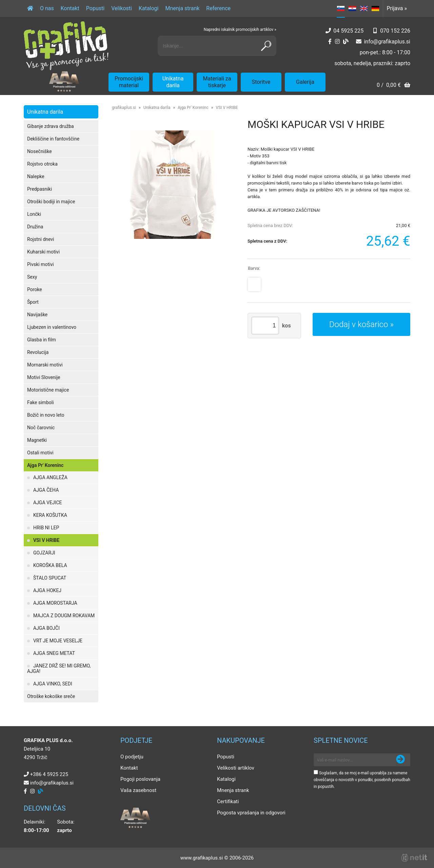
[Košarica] (393, 86)
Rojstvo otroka (42, 164)
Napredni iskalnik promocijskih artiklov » (240, 30)
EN (364, 8)
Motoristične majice (48, 390)
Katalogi (149, 8)
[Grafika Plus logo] (66, 46)
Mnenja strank (182, 8)
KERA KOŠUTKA (50, 515)
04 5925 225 (348, 31)
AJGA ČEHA (46, 490)
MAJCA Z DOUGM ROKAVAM (64, 616)
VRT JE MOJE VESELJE (58, 641)
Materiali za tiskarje (217, 82)
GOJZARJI (44, 553)
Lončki (34, 214)
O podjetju (132, 757)
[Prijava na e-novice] (400, 760)
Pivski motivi (41, 264)
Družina (35, 227)
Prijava (397, 8)
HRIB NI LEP (46, 528)
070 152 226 (395, 31)
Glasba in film (42, 340)
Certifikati (228, 801)
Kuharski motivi (43, 252)
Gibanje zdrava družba (51, 126)
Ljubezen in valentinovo (52, 327)
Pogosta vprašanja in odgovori (251, 813)
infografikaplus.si (387, 42)
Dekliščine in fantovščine (53, 139)
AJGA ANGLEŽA (50, 477)
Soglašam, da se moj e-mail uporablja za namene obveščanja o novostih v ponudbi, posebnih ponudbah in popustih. (362, 780)
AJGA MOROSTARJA (55, 603)
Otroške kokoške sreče (51, 696)
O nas (47, 8)
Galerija (305, 82)
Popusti (95, 8)
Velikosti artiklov (236, 768)
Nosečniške (40, 151)
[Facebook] (330, 42)
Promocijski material (129, 82)
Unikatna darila (173, 82)
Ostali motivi (40, 453)
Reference (218, 8)
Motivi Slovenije (44, 377)
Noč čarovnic (41, 428)
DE (375, 8)
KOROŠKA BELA (50, 565)
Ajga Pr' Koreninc (45, 465)
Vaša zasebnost (138, 790)
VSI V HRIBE (46, 540)
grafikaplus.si (124, 108)
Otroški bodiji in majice (51, 202)
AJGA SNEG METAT (54, 653)
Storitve (261, 82)
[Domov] (30, 8)
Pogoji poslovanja (140, 779)
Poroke (35, 289)
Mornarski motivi (45, 365)
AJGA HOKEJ (47, 590)
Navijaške (37, 315)
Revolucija (38, 352)
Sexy (32, 277)
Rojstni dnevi (41, 239)
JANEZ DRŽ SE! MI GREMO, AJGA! (59, 668)
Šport (33, 302)
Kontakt (70, 8)
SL (341, 8)
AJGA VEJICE (47, 503)
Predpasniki (40, 189)
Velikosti (122, 8)
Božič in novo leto (46, 415)
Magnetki (37, 440)
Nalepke (36, 176)
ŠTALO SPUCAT (50, 578)
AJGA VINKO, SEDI (53, 684)
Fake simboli (41, 402)
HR (352, 8)
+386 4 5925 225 (49, 774)
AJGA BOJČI (46, 628)
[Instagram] (337, 42)
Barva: (254, 268)
